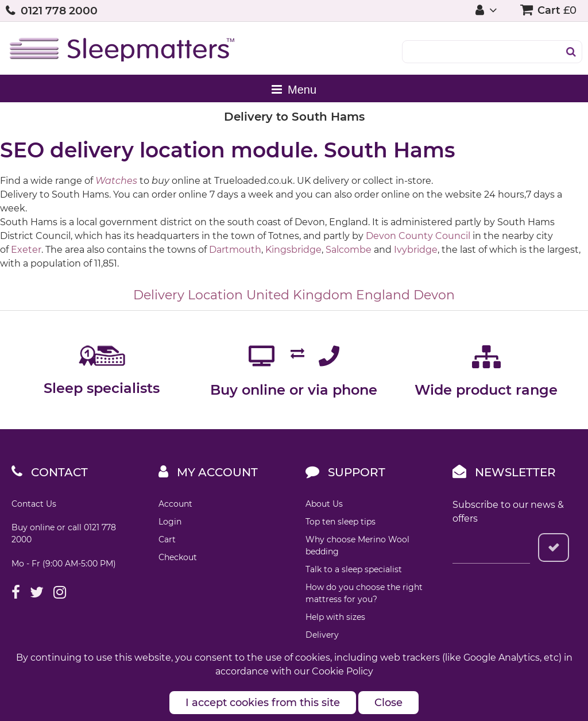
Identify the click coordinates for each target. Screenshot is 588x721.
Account (175, 504)
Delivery (322, 635)
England (383, 295)
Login (170, 522)
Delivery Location (188, 295)
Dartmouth (235, 250)
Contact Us (34, 504)
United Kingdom (299, 295)
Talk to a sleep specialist (354, 569)
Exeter (26, 250)
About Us (324, 504)
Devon (434, 295)
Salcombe (349, 250)
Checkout (178, 557)
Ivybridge (416, 250)
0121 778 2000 (59, 11)
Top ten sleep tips (341, 522)
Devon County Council (418, 236)
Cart (167, 539)
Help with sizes (335, 617)
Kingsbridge (293, 250)
